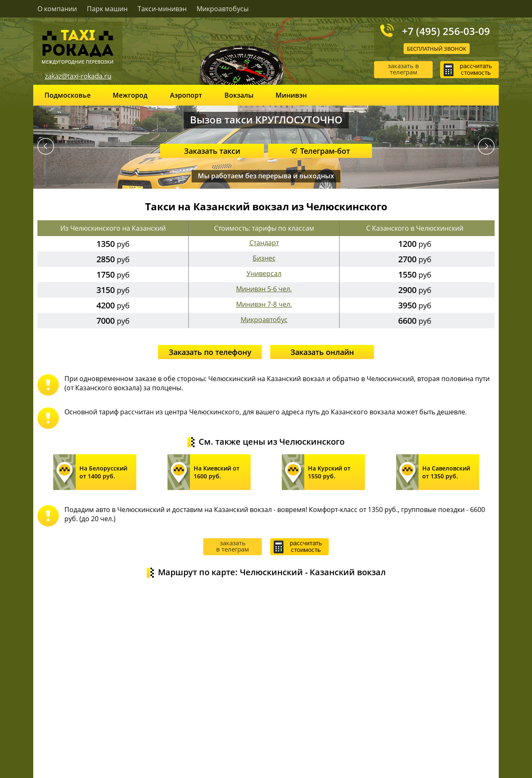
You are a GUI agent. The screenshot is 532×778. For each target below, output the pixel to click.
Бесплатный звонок (437, 49)
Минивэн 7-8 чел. (264, 304)
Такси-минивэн (162, 9)
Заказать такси (212, 151)
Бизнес (264, 258)
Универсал (264, 273)
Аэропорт (186, 95)
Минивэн (291, 95)
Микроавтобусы (223, 9)
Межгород (130, 95)
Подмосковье (68, 95)
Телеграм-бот (320, 151)
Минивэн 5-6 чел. (264, 289)
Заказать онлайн (322, 352)
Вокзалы (239, 95)
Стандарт (264, 243)
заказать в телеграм (403, 69)
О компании (57, 9)
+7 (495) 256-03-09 (446, 31)
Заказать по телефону (210, 352)
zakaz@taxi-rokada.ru (78, 76)
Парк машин (107, 9)
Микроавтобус (264, 320)
